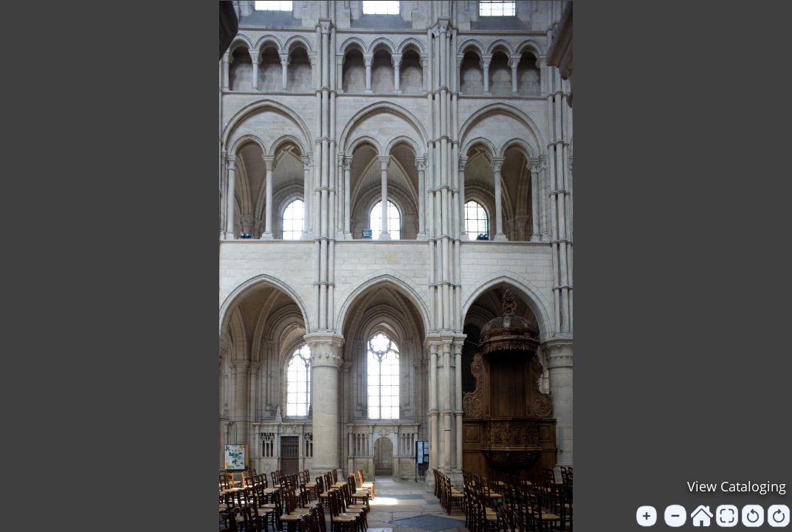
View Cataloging (737, 486)
